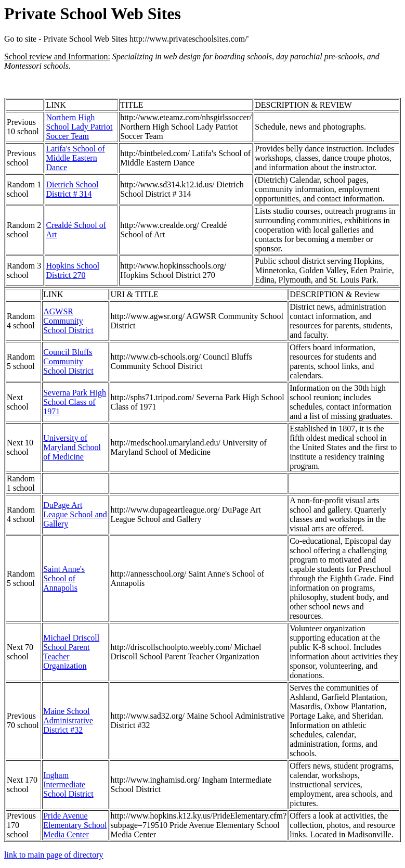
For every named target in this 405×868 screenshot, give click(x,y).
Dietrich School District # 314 (72, 189)
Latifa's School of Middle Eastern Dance (75, 158)
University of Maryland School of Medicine (72, 447)
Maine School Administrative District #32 (68, 720)
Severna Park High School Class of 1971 (75, 402)
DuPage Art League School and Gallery (75, 514)
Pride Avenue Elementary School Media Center (75, 825)
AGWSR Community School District (68, 321)
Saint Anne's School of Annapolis (64, 578)
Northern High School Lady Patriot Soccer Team (79, 127)
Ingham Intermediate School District (68, 784)
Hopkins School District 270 (73, 270)
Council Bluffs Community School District (68, 361)
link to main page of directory (54, 855)
